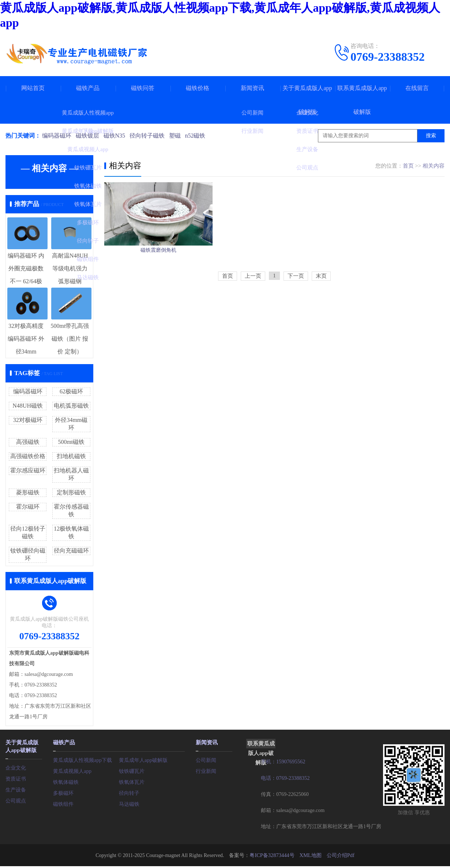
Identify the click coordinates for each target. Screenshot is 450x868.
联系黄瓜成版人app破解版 (362, 100)
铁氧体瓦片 (132, 781)
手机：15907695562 (283, 761)
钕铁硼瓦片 (132, 770)
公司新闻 (206, 759)
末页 (321, 300)
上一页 (253, 300)
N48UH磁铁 (28, 406)
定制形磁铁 (71, 492)
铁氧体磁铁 (66, 781)
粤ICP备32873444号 (272, 854)
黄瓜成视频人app (72, 770)
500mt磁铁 (71, 442)
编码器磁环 (57, 136)
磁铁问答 (143, 88)
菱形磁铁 (28, 492)
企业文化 (16, 766)
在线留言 (417, 88)
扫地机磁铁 (71, 456)
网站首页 (33, 88)
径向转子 (129, 792)
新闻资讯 (252, 88)
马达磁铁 (129, 803)
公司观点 (16, 799)
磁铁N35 (116, 136)
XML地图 (310, 854)
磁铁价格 (198, 88)
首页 (408, 166)
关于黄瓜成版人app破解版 (307, 100)
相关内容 (434, 166)
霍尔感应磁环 (28, 470)
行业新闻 (206, 770)
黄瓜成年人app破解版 (143, 759)
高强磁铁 (28, 442)
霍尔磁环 (28, 507)
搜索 (431, 136)
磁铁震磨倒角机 (158, 268)
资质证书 (16, 777)
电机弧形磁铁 (71, 406)
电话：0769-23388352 (285, 777)
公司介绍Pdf (340, 854)
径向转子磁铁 (150, 136)
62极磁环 (71, 391)
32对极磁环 (28, 420)
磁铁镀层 (88, 136)
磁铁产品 (88, 88)
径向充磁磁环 (71, 551)
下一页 (296, 300)
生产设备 (16, 788)
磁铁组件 (63, 803)
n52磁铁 (199, 136)
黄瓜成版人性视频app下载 (82, 759)
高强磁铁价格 (28, 456)
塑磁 (178, 136)
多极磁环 (63, 792)
